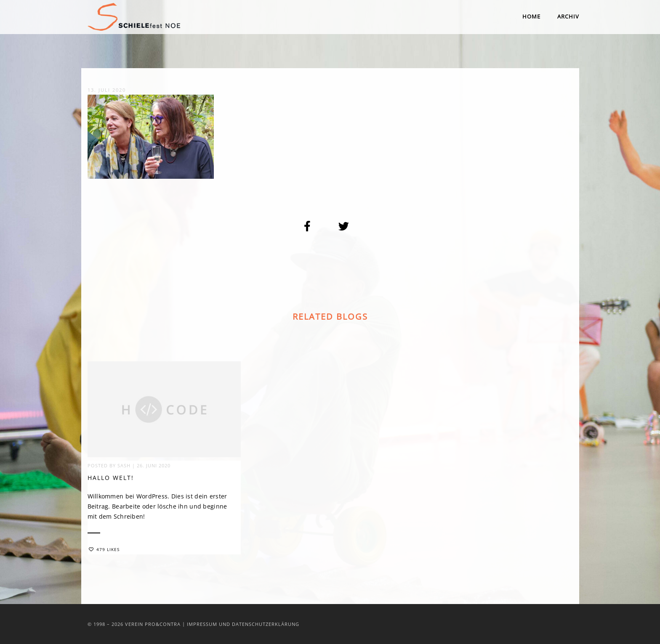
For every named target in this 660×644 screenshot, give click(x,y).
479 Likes (104, 550)
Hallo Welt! (111, 478)
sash (124, 466)
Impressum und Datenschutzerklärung (243, 624)
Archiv (568, 16)
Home (531, 16)
